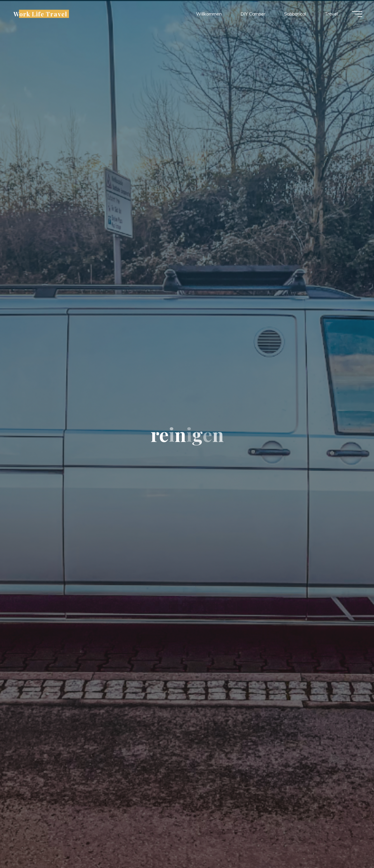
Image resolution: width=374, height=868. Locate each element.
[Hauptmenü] (357, 14)
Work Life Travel (40, 14)
